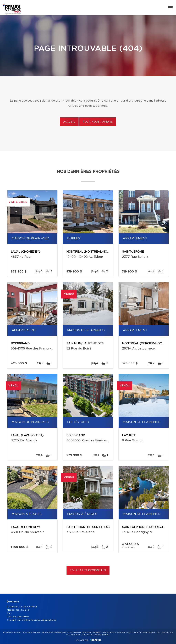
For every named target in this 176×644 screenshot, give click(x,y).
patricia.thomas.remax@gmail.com (37, 620)
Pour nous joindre (98, 122)
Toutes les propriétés (88, 570)
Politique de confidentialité (144, 632)
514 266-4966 (21, 617)
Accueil (69, 122)
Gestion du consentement (96, 635)
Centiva (95, 640)
